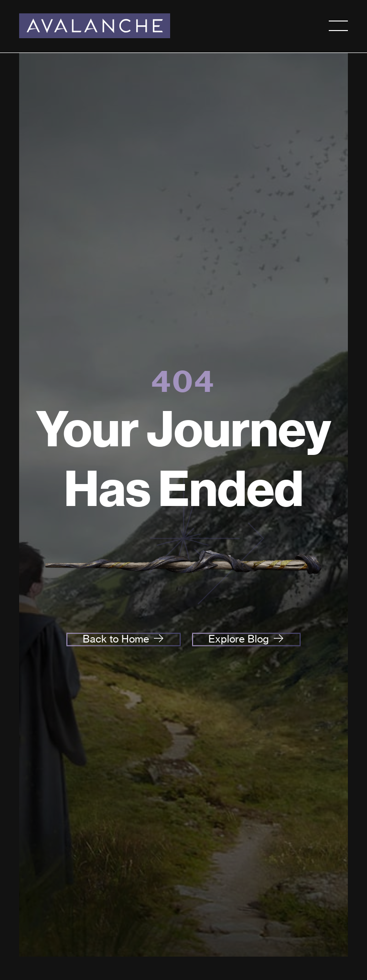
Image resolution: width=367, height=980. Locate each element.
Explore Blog (239, 639)
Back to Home (116, 639)
